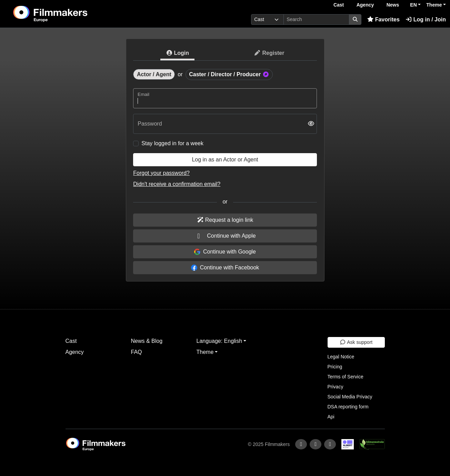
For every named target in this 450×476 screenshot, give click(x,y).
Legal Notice (341, 357)
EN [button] (413, 5)
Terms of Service (346, 377)
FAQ (137, 352)
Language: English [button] (219, 341)
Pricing (335, 367)
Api (331, 417)
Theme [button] (434, 5)
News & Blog (147, 341)
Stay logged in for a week (172, 143)
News (393, 5)
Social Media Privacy (350, 397)
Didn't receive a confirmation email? (177, 184)
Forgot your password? (161, 173)
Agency (365, 5)
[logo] (67, 14)
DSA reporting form (348, 407)
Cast (339, 5)
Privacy (336, 387)
